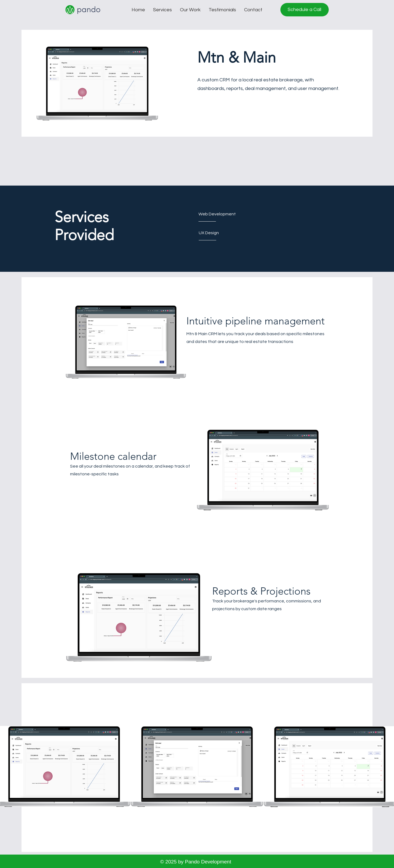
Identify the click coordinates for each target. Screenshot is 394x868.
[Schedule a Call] (305, 10)
